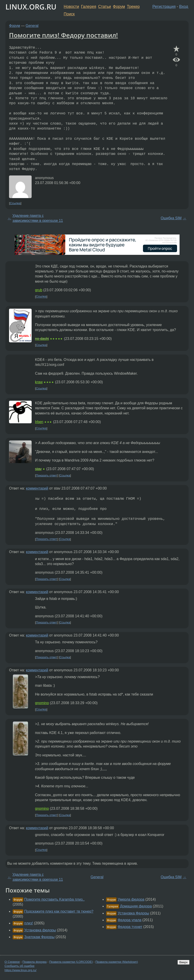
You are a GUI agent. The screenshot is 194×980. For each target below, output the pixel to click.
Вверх (183, 962)
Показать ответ (47, 475)
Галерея (89, 7)
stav (38, 469)
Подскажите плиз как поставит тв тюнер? (59, 911)
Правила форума (35, 962)
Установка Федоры (133, 913)
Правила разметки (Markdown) (117, 962)
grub (39, 290)
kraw (39, 382)
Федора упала (130, 920)
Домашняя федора (136, 906)
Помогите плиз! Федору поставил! (63, 35)
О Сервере (12, 962)
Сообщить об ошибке (20, 966)
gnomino (42, 703)
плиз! (29, 923)
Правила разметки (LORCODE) (71, 962)
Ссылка (15, 203)
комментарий (37, 488)
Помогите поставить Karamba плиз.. (54, 899)
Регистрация (164, 7)
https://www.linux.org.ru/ (20, 970)
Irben (39, 422)
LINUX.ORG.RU (31, 7)
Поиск (69, 14)
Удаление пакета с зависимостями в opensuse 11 (38, 218)
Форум (119, 7)
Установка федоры (40, 930)
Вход (184, 7)
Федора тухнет (130, 927)
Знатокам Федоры (39, 937)
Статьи (104, 7)
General (32, 26)
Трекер (133, 7)
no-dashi (42, 339)
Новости (71, 7)
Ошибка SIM (171, 218)
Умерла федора (131, 899)
